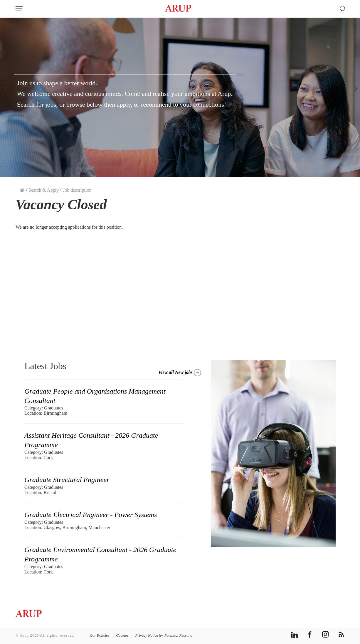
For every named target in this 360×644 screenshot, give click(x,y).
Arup (178, 9)
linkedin (294, 634)
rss (341, 634)
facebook (310, 634)
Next (354, 88)
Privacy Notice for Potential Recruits (166, 635)
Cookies (125, 635)
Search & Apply (44, 190)
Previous (6, 88)
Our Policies (102, 635)
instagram (325, 634)
